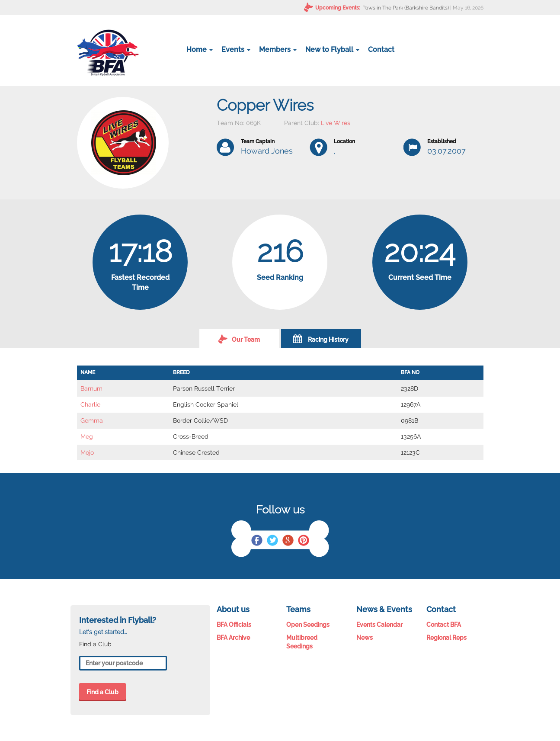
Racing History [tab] (321, 339)
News (365, 638)
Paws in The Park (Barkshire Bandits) (406, 8)
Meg (87, 436)
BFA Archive (233, 638)
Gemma (92, 420)
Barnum (91, 388)
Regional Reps (446, 638)
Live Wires (336, 123)
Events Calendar (379, 625)
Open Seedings (308, 625)
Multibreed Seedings (302, 642)
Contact (381, 50)
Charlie (90, 404)
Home (200, 50)
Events (236, 50)
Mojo (87, 452)
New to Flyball (332, 50)
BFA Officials (234, 625)
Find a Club (102, 692)
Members (278, 50)
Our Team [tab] (239, 339)
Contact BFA (444, 625)
